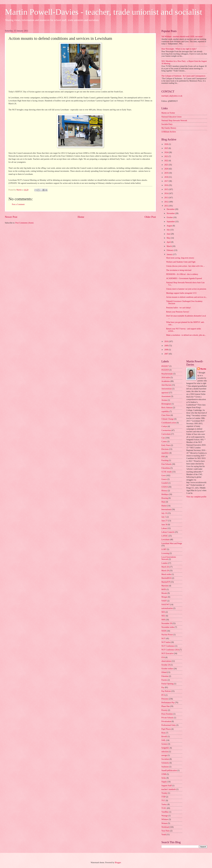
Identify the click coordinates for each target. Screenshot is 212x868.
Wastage (165, 816)
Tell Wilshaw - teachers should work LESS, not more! (182, 37)
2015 (166, 189)
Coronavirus (166, 430)
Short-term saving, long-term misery (180, 258)
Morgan (164, 597)
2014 (166, 193)
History (164, 491)
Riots (163, 733)
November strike (168, 627)
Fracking (165, 460)
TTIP (163, 797)
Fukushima (166, 468)
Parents (164, 680)
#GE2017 (165, 366)
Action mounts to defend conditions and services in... (187, 297)
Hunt (163, 502)
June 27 (164, 521)
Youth (164, 835)
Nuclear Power (167, 635)
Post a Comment (18, 204)
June (169, 234)
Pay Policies (166, 691)
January (170, 254)
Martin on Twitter (168, 113)
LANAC (165, 536)
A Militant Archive (169, 132)
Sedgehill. (165, 748)
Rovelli (164, 737)
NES (163, 612)
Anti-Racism (166, 385)
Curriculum (166, 434)
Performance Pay (168, 703)
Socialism (165, 759)
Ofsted (164, 672)
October (170, 217)
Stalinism (165, 767)
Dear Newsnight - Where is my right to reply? (179, 49)
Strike (164, 778)
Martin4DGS (166, 578)
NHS (163, 620)
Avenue (164, 400)
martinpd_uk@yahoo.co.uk (172, 96)
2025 (166, 148)
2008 (166, 350)
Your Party (166, 831)
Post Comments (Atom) (24, 223)
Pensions (165, 699)
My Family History (169, 128)
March (169, 246)
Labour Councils (168, 532)
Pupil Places (166, 729)
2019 (166, 173)
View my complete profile (196, 497)
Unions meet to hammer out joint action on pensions (186, 289)
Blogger (118, 863)
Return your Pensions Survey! (178, 312)
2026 (166, 144)
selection (165, 752)
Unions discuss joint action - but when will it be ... (185, 266)
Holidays (165, 494)
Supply (164, 782)
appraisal (165, 393)
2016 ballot (166, 378)
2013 (166, 198)
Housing (165, 498)
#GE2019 (165, 370)
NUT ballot (166, 642)
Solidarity (165, 763)
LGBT (164, 549)
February (170, 250)
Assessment (166, 396)
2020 (166, 169)
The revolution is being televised (179, 270)
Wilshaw (165, 819)
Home (81, 217)
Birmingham (166, 404)
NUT (163, 639)
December (171, 209)
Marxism (165, 586)
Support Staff (167, 786)
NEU (163, 616)
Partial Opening (167, 684)
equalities (165, 453)
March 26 (165, 567)
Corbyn (164, 426)
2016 (166, 185)
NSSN (164, 631)
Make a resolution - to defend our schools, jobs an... (186, 335)
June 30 (164, 525)
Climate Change (168, 419)
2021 (166, 165)
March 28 (165, 571)
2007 (166, 354)
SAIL (164, 740)
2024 (166, 152)
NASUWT (166, 605)
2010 (166, 341)
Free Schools (166, 464)
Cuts (163, 438)
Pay (163, 687)
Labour (164, 528)
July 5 (164, 517)
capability (165, 411)
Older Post (150, 217)
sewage (164, 755)
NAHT (164, 601)
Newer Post (11, 217)
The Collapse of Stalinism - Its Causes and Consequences (183, 76)
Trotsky (164, 793)
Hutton (164, 506)
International (166, 509)
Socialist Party (167, 124)
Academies (166, 381)
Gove (164, 476)
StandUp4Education (169, 770)
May (169, 238)
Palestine (165, 676)
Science (164, 744)
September (171, 222)
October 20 (166, 665)
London (164, 563)
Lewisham (165, 540)
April (169, 242)
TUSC (164, 808)
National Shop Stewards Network (174, 121)
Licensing (165, 553)
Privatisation (166, 721)
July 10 (164, 513)
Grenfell (165, 483)
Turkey (164, 804)
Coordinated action (169, 423)
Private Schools (167, 718)
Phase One (166, 706)
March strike (166, 574)
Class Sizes (166, 415)
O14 (163, 657)
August (170, 226)
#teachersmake (167, 374)
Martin (203, 369)
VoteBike (165, 812)
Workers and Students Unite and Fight (181, 262)
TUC (163, 801)
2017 (166, 181)
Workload (165, 827)
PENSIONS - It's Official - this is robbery (182, 274)
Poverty (164, 710)
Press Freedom (167, 714)
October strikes (167, 669)
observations (166, 661)
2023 (166, 156)
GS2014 (165, 487)
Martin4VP (166, 582)
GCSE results (167, 472)
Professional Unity (169, 725)
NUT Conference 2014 (170, 650)
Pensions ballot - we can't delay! (178, 308)
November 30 (167, 623)
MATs (164, 589)
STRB (164, 774)
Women (164, 823)
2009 (166, 346)
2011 (166, 206)
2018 (166, 177)
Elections (165, 449)
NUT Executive (167, 653)
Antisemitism (167, 389)
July (168, 230)
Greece (164, 479)
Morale (164, 593)
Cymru (164, 442)
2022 (166, 161)
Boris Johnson (167, 408)
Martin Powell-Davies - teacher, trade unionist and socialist (104, 12)
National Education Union (171, 117)
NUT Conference (168, 646)
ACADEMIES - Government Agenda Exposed (184, 278)
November (171, 213)
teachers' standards (169, 789)
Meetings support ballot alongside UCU (181, 293)
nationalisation (167, 608)
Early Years (166, 445)
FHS (163, 457)
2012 (166, 202)
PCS (163, 695)
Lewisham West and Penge (172, 543)
